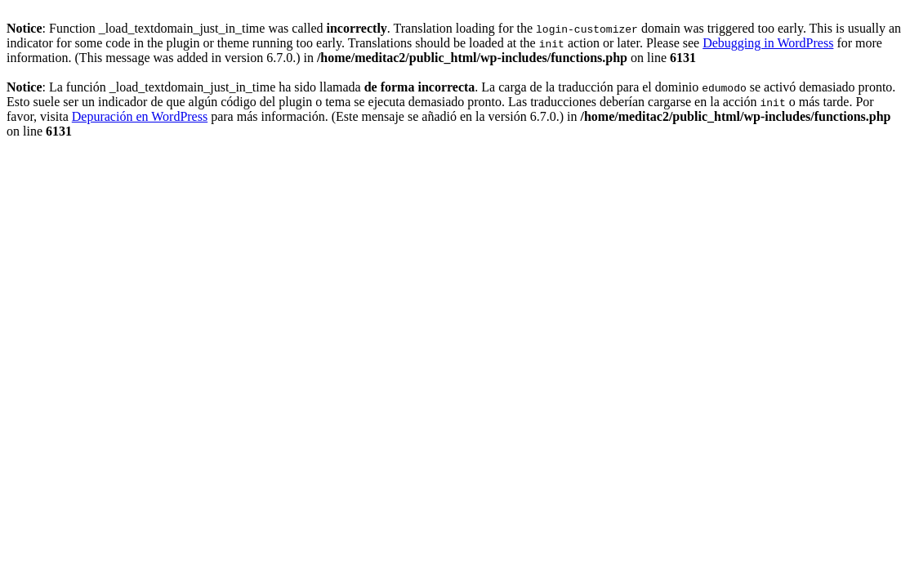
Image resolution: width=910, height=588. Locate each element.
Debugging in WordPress (768, 43)
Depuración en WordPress (140, 116)
